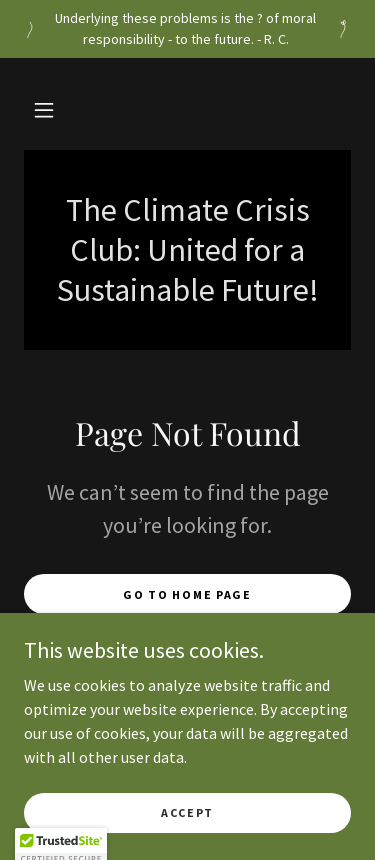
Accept (187, 839)
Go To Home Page (187, 594)
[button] (44, 110)
